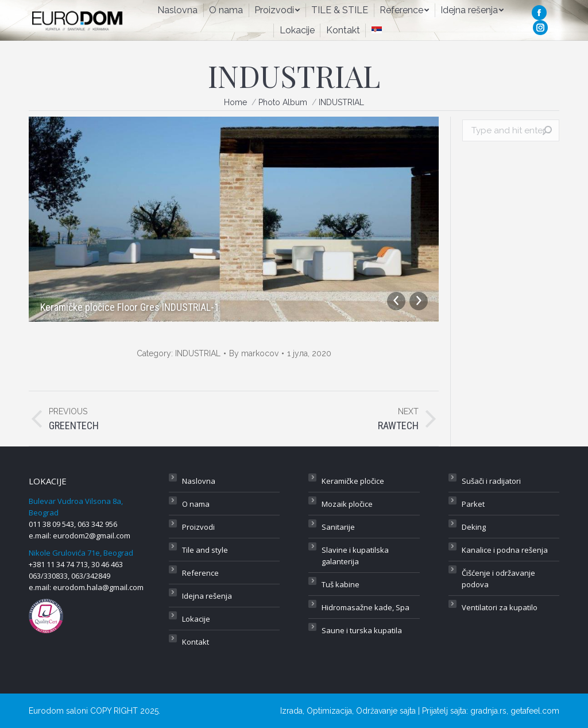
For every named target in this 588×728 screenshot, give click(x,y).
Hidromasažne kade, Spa (365, 607)
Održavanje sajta (386, 711)
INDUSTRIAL (198, 353)
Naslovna (199, 481)
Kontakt (196, 642)
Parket (473, 504)
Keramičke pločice (353, 481)
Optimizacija (329, 711)
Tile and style (205, 550)
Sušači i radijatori (491, 481)
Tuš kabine (341, 584)
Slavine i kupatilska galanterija (355, 556)
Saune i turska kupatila (362, 630)
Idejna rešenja (207, 596)
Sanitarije (338, 527)
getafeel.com (535, 711)
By (254, 353)
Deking (474, 527)
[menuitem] (177, 10)
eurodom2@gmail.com (92, 536)
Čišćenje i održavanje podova (498, 579)
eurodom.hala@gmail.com (98, 587)
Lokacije (196, 619)
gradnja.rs (488, 711)
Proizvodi (198, 527)
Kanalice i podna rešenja (505, 550)
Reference (200, 573)
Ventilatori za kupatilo (500, 607)
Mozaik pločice (347, 504)
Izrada (291, 711)
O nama (196, 504)
